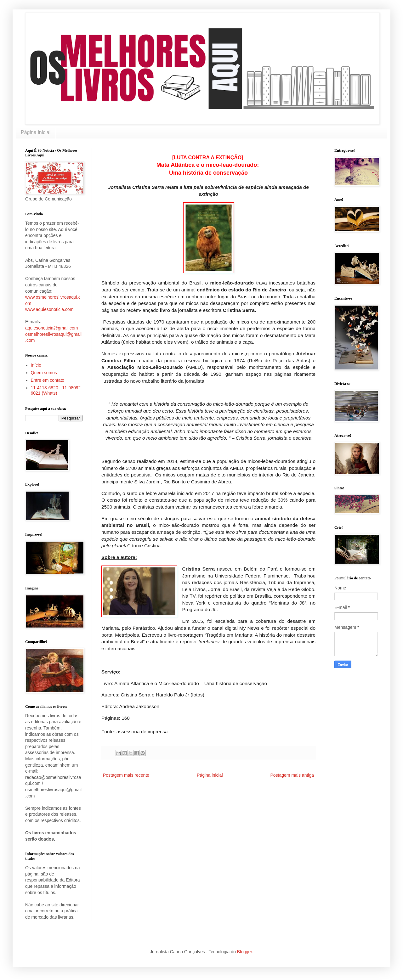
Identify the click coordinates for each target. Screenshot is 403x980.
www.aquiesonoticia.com (49, 309)
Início (36, 365)
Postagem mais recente (126, 775)
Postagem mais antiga (292, 775)
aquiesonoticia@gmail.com (52, 328)
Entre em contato (48, 380)
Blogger (244, 952)
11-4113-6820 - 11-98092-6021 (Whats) (57, 390)
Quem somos (44, 373)
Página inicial (36, 132)
